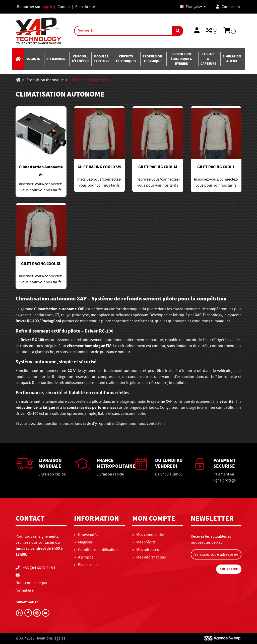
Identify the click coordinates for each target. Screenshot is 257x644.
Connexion (228, 7)
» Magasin (83, 542)
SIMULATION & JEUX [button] (232, 59)
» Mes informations (149, 557)
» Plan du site (86, 565)
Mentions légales (51, 638)
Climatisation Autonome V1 (41, 171)
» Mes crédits (144, 542)
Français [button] (191, 7)
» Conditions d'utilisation (96, 550)
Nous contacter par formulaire (32, 587)
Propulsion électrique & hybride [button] (181, 59)
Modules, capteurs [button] (101, 59)
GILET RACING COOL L (216, 167)
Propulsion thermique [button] (152, 59)
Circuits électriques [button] (126, 59)
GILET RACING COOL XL (41, 264)
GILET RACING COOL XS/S (99, 167)
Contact (64, 7)
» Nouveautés (86, 535)
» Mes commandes (148, 535)
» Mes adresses (146, 550)
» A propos (84, 557)
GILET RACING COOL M (158, 167)
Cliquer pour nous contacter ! (140, 424)
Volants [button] (33, 59)
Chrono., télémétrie (80, 59)
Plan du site (85, 7)
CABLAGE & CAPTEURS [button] (208, 59)
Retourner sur (35, 7)
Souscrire (229, 569)
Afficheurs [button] (56, 59)
